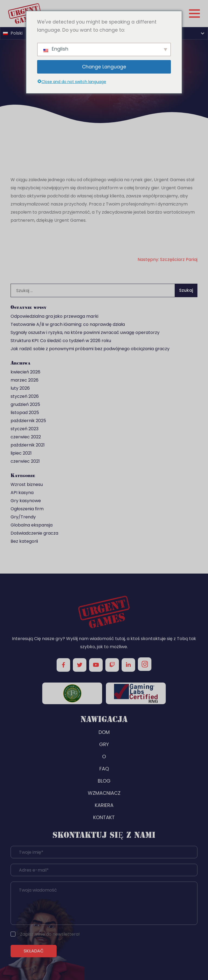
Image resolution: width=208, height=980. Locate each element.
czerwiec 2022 (26, 437)
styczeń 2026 (25, 396)
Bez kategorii (24, 541)
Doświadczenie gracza (34, 533)
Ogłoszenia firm (27, 509)
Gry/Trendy (23, 517)
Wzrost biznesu (27, 484)
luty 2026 (20, 388)
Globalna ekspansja (32, 525)
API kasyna (22, 493)
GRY (104, 744)
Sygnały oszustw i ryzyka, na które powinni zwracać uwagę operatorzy (85, 332)
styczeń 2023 (25, 429)
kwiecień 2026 (25, 372)
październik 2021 (28, 445)
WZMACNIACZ (104, 793)
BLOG (104, 781)
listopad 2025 (25, 413)
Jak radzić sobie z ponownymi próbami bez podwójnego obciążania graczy (90, 349)
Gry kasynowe (26, 501)
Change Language (104, 67)
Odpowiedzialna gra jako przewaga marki (54, 316)
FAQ (104, 769)
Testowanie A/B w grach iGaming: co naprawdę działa (68, 324)
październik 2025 (28, 421)
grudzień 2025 (25, 404)
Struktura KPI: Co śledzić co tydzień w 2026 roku (61, 341)
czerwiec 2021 (25, 461)
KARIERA (104, 805)
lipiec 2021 (21, 453)
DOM (104, 732)
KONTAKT (104, 817)
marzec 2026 (25, 380)
